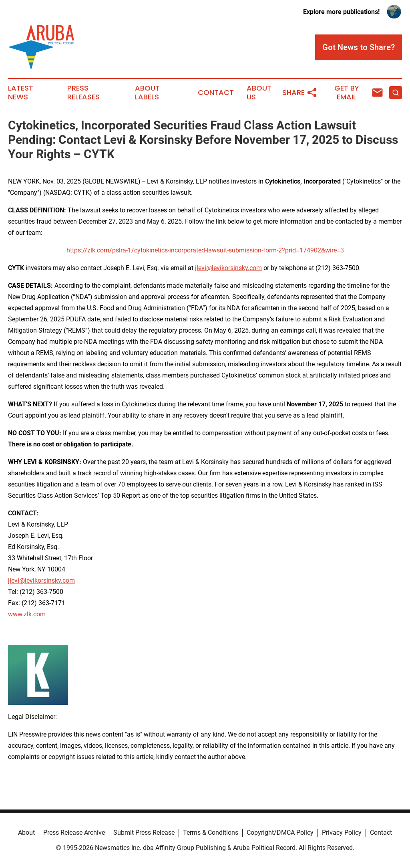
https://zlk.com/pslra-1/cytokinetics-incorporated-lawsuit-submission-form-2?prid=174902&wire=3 (205, 250)
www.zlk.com (27, 614)
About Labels (147, 93)
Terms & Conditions (211, 833)
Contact (216, 93)
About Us (259, 93)
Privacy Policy (342, 833)
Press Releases (83, 93)
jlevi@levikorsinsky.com (228, 268)
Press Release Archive (74, 833)
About (26, 833)
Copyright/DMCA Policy (280, 833)
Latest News (21, 93)
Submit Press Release (144, 833)
